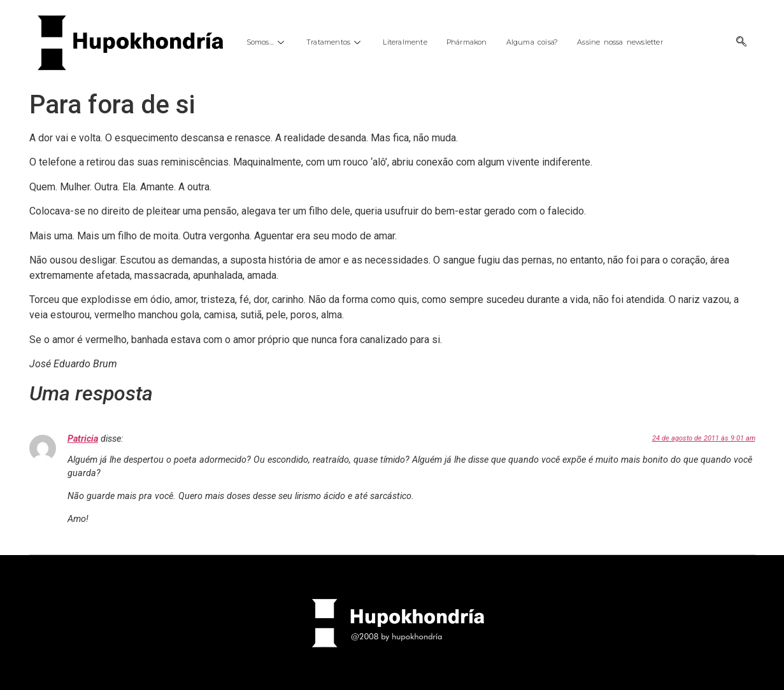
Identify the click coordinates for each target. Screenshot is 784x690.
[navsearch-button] (741, 43)
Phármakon (467, 42)
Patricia (83, 439)
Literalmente (405, 42)
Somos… (267, 42)
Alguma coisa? (532, 42)
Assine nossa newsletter (620, 42)
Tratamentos (335, 42)
